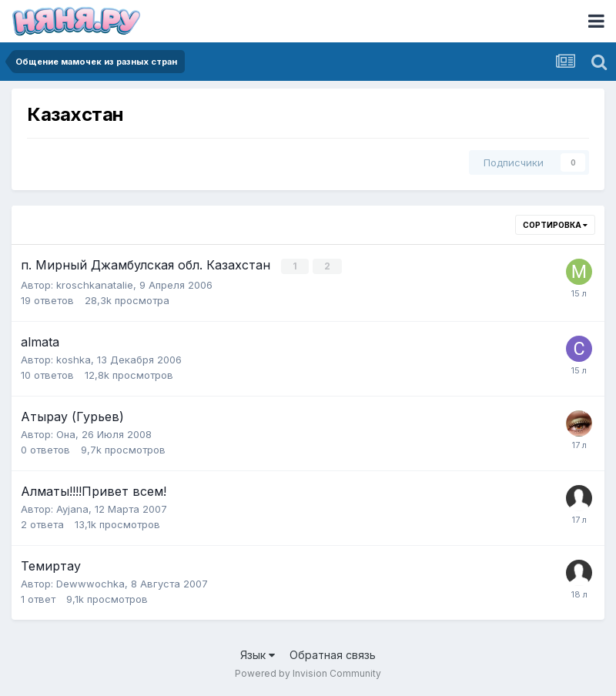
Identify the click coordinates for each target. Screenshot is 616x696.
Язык (258, 654)
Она (66, 433)
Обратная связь (333, 654)
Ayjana (72, 508)
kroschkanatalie (95, 284)
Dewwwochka (90, 583)
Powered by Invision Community (308, 673)
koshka (74, 359)
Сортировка (555, 225)
